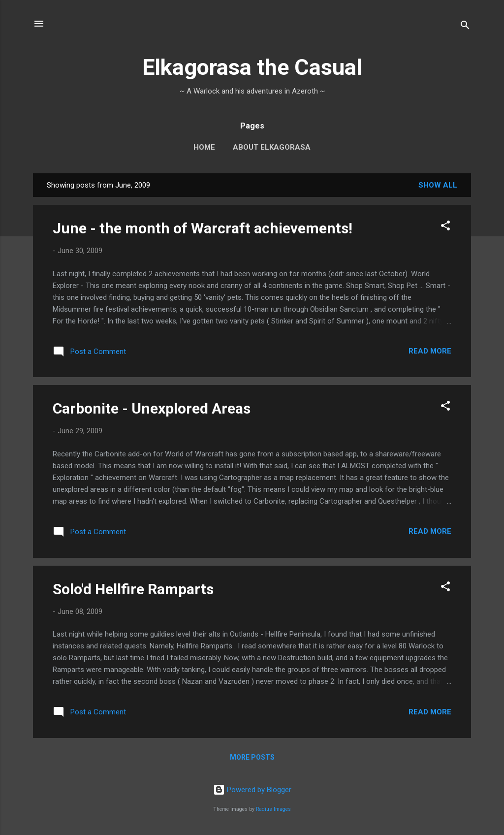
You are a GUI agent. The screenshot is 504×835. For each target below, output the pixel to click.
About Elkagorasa (272, 147)
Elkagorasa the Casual (252, 67)
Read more (430, 351)
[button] (445, 227)
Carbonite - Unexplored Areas (152, 408)
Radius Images (273, 809)
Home (204, 147)
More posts (252, 757)
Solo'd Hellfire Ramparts (133, 589)
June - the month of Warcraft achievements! (203, 228)
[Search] (465, 27)
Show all (438, 185)
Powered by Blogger (252, 790)
